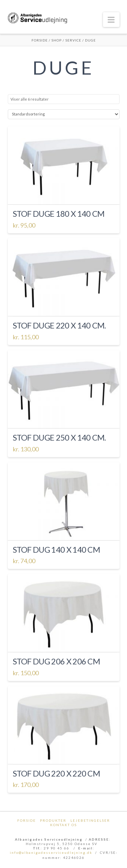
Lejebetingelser (90, 820)
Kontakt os (63, 825)
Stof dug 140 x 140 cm (57, 550)
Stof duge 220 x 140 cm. (59, 325)
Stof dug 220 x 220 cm (57, 773)
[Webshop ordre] (64, 114)
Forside (40, 40)
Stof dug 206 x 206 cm (57, 661)
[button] (111, 20)
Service (73, 40)
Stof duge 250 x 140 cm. (59, 438)
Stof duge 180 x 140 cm (59, 214)
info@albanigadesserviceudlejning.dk (51, 852)
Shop (57, 40)
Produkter (53, 820)
